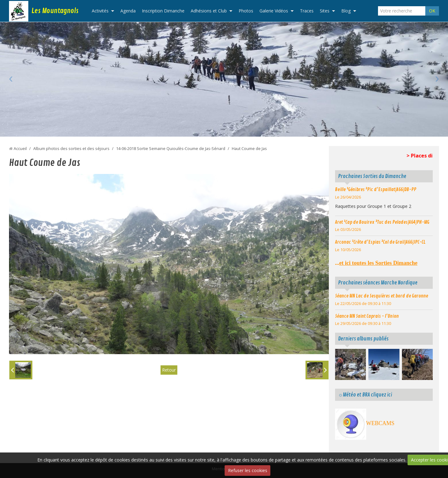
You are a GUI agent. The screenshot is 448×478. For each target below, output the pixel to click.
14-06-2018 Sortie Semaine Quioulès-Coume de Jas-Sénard (171, 149)
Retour (169, 370)
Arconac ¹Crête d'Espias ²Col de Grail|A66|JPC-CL (380, 242)
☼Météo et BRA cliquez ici (365, 395)
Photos (246, 11)
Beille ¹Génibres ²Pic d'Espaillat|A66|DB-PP (376, 190)
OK (432, 11)
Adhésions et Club (209, 11)
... (376, 263)
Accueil (20, 149)
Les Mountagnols (55, 11)
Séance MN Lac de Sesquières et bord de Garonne (382, 296)
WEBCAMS (380, 423)
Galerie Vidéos (274, 11)
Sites (325, 11)
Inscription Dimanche (163, 11)
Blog (346, 11)
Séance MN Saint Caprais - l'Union (367, 316)
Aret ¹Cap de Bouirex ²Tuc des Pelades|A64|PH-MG (382, 222)
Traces (307, 11)
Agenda (128, 11)
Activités (100, 11)
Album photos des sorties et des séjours (71, 149)
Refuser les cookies (248, 470)
